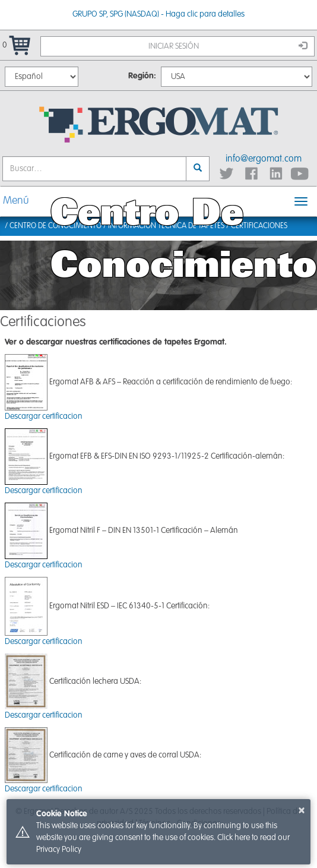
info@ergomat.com (264, 159)
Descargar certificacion (44, 416)
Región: (142, 76)
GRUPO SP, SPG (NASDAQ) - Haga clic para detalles (158, 14)
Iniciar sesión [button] (228, 46)
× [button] (302, 810)
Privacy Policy (59, 850)
